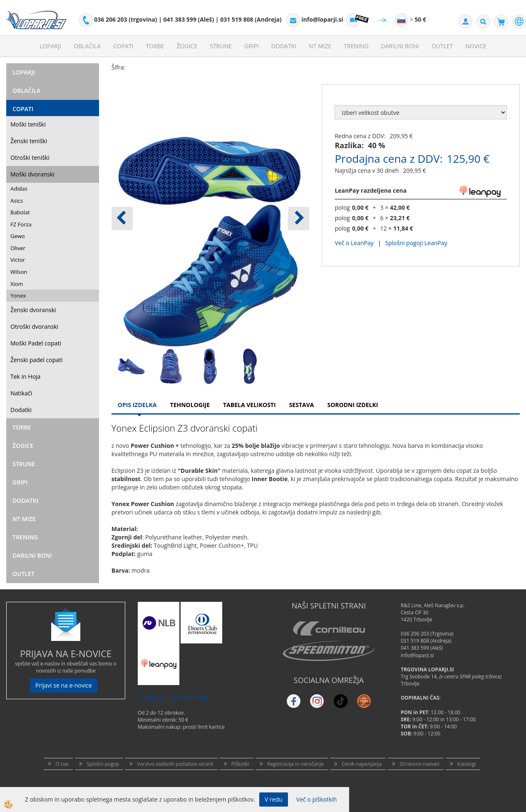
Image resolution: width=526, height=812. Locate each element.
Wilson (19, 272)
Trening (356, 46)
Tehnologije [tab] (190, 405)
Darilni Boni (400, 46)
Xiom (17, 284)
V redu (274, 799)
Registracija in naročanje (295, 764)
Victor (18, 260)
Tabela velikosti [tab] (249, 405)
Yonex (18, 295)
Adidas (19, 189)
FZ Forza (21, 224)
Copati (123, 46)
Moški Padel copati (36, 343)
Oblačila (87, 46)
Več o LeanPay (354, 243)
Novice (476, 46)
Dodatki (284, 46)
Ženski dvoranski (33, 310)
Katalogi (467, 764)
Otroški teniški (30, 158)
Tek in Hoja (25, 376)
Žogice (187, 46)
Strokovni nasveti (419, 764)
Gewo (18, 236)
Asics (17, 201)
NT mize (320, 46)
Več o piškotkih (317, 799)
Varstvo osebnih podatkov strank (175, 764)
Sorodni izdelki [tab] (352, 405)
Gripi (252, 46)
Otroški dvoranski (34, 327)
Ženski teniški (29, 141)
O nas (62, 764)
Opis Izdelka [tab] (137, 405)
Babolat (20, 212)
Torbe (155, 46)
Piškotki (240, 764)
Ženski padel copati (37, 360)
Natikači (21, 393)
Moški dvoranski (32, 174)
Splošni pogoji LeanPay (416, 243)
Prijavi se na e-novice (64, 685)
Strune (221, 46)
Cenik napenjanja (362, 764)
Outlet (442, 46)
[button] (299, 219)
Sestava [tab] (302, 405)
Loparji (50, 46)
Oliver (18, 248)
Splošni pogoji (103, 764)
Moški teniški (28, 124)
